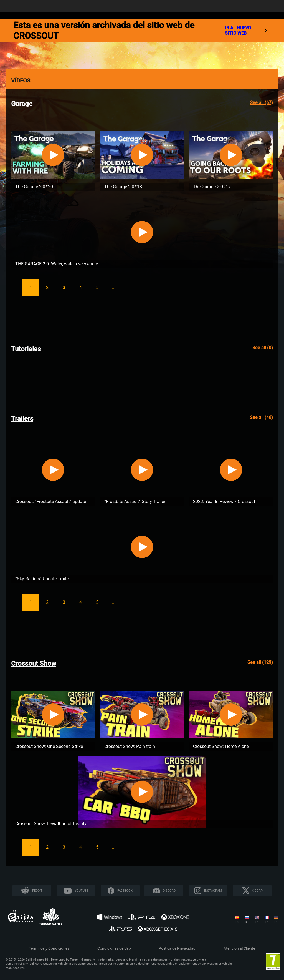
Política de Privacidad (177, 948)
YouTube (81, 891)
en (257, 922)
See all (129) (260, 662)
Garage (22, 104)
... (114, 287)
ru (247, 922)
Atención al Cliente (239, 948)
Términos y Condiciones (49, 948)
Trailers (22, 419)
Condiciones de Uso (114, 948)
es (237, 922)
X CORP (257, 891)
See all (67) (261, 103)
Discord (169, 891)
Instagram (213, 891)
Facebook (125, 891)
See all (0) (263, 348)
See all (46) (261, 417)
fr (266, 922)
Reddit (37, 891)
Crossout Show (34, 664)
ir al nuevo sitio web (246, 31)
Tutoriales (26, 349)
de (276, 922)
